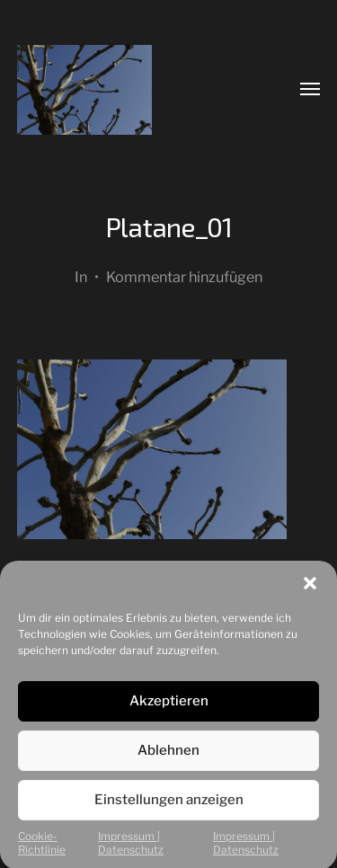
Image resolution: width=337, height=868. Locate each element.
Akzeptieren (169, 712)
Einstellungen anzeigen (169, 810)
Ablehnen (168, 761)
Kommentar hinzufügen (184, 277)
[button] (310, 594)
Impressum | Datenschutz (131, 854)
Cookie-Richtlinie (42, 854)
